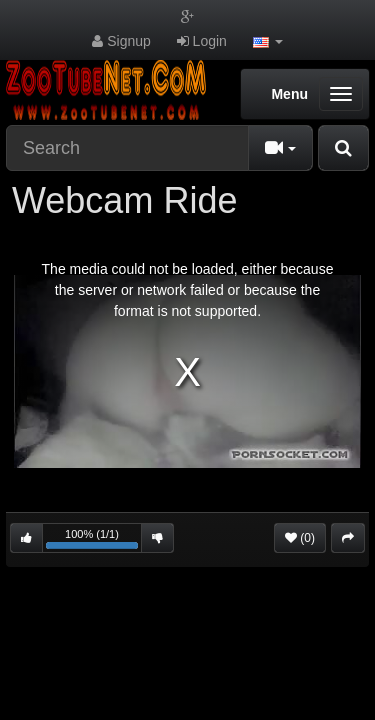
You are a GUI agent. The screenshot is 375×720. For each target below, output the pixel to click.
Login (202, 41)
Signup (121, 41)
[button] (268, 41)
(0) (300, 538)
